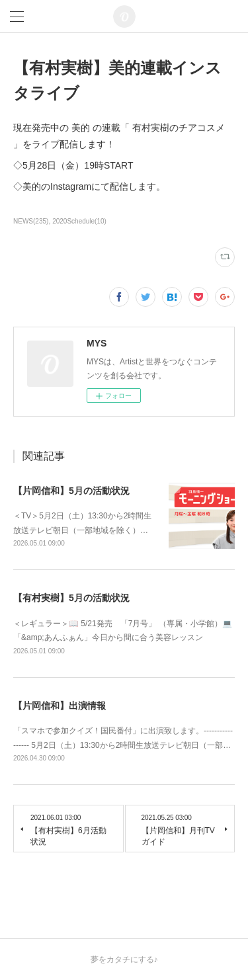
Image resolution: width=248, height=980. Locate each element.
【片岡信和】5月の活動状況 (71, 491)
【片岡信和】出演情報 (60, 706)
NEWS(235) (31, 221)
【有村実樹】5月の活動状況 (71, 598)
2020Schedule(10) (79, 221)
